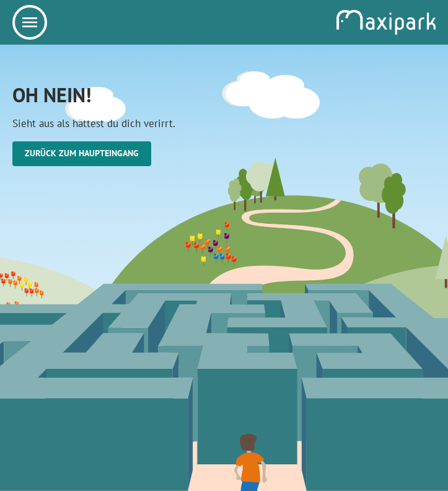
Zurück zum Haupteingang (82, 153)
